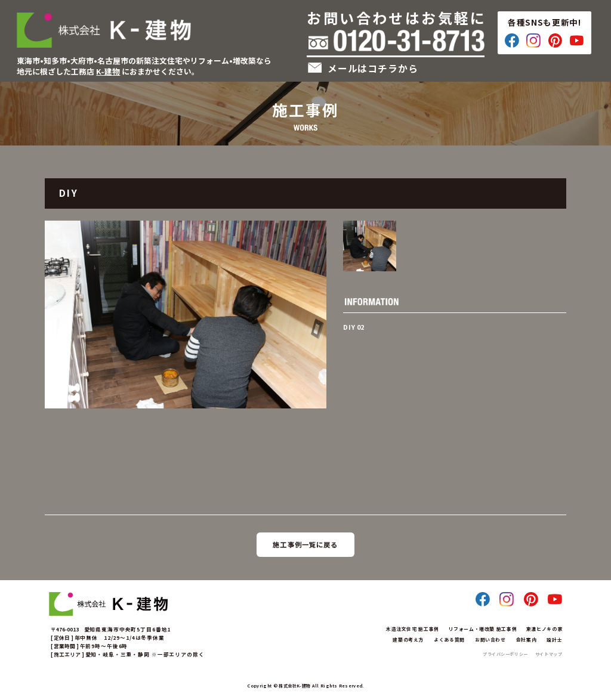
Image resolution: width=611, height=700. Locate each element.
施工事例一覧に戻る (305, 544)
